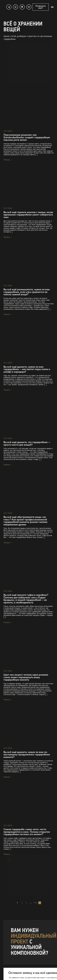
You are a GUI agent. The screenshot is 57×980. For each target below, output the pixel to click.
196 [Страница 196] (35, 903)
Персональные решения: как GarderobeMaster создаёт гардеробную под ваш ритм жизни (27, 137)
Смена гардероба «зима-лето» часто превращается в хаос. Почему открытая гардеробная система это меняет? (27, 832)
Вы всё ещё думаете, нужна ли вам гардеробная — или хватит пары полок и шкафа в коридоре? (27, 369)
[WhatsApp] (16, 7)
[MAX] (22, 7)
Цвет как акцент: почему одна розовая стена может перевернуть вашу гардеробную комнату (26, 677)
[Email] (29, 7)
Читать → (8, 160)
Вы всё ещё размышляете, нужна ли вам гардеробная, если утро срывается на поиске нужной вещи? (27, 292)
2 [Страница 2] (22, 903)
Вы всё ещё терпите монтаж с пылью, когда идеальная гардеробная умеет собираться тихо (28, 215)
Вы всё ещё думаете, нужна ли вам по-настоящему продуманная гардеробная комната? (27, 755)
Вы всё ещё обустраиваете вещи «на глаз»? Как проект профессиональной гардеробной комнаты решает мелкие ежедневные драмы (25, 521)
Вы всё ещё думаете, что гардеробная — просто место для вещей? (27, 443)
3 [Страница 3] (26, 903)
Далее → (40, 903)
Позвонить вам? (41, 7)
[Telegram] (9, 7)
